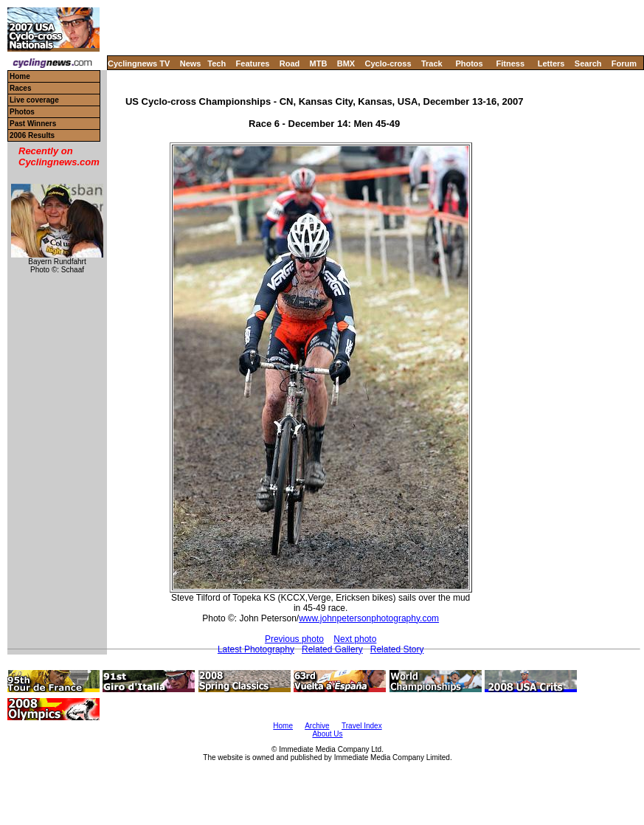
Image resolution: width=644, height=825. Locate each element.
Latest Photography (256, 649)
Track (432, 63)
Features (253, 63)
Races (20, 88)
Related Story (397, 649)
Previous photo (294, 639)
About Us (327, 734)
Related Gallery (332, 649)
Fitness (510, 63)
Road (290, 63)
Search (588, 63)
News (191, 63)
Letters (551, 63)
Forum (624, 63)
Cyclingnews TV (139, 63)
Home (20, 76)
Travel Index (362, 726)
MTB (319, 63)
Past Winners (33, 124)
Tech (217, 63)
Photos (469, 63)
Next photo (355, 639)
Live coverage (34, 100)
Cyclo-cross (388, 63)
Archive (317, 726)
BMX (346, 63)
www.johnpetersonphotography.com (369, 618)
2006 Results (32, 135)
